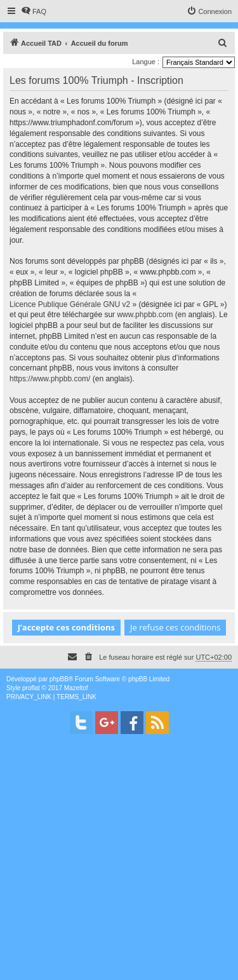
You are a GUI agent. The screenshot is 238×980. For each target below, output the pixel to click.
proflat (31, 688)
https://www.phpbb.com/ (50, 379)
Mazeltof (76, 688)
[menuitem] (34, 11)
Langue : (146, 62)
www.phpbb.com (145, 315)
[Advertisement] (119, 861)
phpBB (59, 679)
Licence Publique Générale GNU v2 (70, 304)
